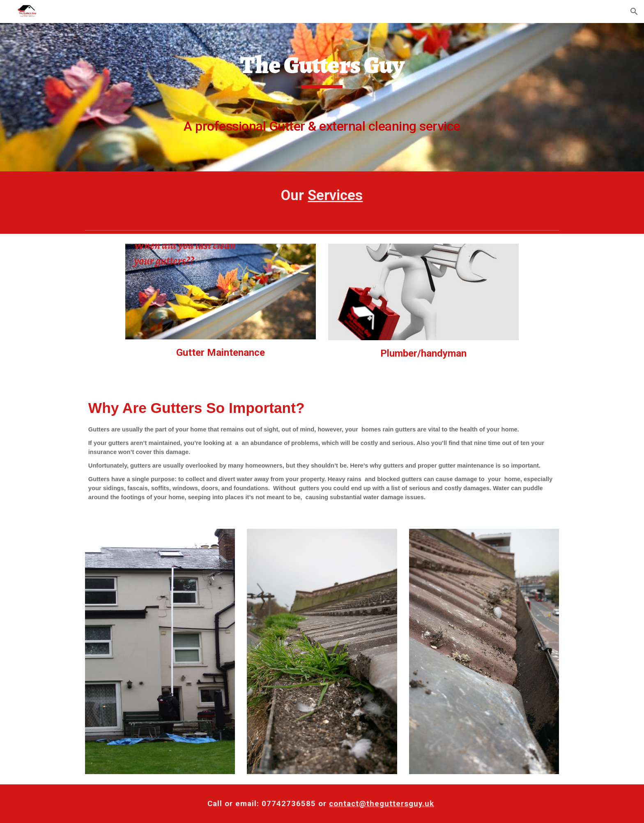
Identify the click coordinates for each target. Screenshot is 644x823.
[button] (634, 12)
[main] (322, 97)
